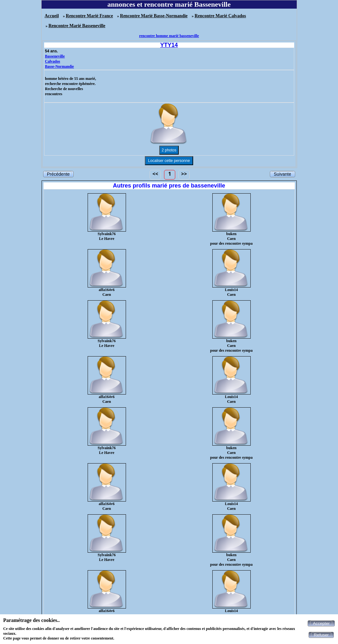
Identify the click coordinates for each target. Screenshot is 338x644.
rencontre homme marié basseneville (169, 36)
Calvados (53, 61)
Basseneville (55, 56)
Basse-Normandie (60, 66)
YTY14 (169, 45)
